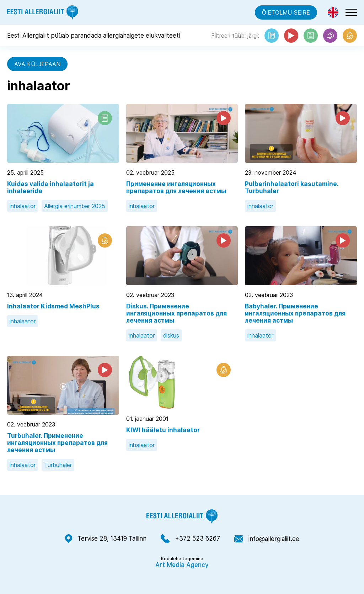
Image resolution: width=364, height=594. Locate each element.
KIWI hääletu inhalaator (163, 430)
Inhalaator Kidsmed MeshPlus (53, 306)
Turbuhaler (58, 465)
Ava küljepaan (37, 64)
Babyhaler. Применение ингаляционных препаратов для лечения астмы (295, 313)
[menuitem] (333, 12)
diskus (171, 335)
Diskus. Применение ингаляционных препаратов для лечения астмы (176, 313)
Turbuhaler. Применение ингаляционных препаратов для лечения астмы (57, 443)
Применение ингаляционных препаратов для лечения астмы (176, 187)
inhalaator (23, 206)
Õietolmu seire (286, 12)
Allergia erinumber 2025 (75, 206)
